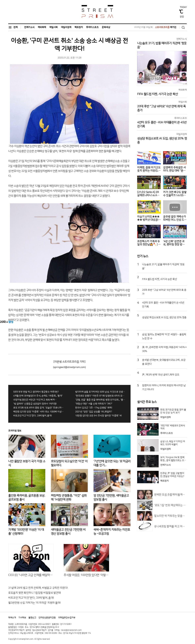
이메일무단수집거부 (67, 618)
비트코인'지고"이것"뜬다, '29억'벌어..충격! (33, 416)
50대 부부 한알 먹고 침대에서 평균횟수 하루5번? (36, 392)
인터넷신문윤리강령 (47, 618)
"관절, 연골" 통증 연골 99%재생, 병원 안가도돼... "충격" (100, 400)
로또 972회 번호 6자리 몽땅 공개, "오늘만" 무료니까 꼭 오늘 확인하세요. (38, 408)
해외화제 (42, 27)
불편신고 (32, 618)
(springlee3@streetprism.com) (69, 367)
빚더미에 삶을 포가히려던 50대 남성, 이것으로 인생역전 (100, 392)
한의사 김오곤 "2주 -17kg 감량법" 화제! (94, 408)
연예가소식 (29, 27)
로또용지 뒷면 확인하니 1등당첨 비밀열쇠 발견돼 (34, 593)
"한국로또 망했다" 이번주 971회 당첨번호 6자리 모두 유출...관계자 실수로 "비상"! (100, 396)
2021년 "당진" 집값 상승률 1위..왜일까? (94, 412)
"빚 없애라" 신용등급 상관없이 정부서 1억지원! (35, 404)
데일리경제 (66, 27)
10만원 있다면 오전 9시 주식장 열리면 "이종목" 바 (98, 416)
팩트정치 (79, 27)
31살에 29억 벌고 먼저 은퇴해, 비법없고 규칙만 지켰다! (38, 588)
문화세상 (106, 27)
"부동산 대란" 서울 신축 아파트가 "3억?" (94, 404)
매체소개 (12, 618)
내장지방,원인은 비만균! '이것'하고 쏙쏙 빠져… (35, 400)
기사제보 (22, 618)
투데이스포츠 (92, 27)
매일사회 (54, 27)
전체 (13, 27)
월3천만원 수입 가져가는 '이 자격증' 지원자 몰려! (35, 603)
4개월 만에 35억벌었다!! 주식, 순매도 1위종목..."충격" (38, 396)
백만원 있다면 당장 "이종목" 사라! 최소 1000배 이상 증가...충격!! (38, 412)
